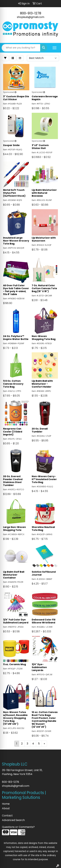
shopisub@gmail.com (31, 17)
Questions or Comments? (18, 827)
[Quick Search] (21, 48)
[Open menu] (54, 48)
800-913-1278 (31, 13)
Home (6, 804)
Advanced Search (13, 820)
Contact (7, 816)
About (6, 808)
